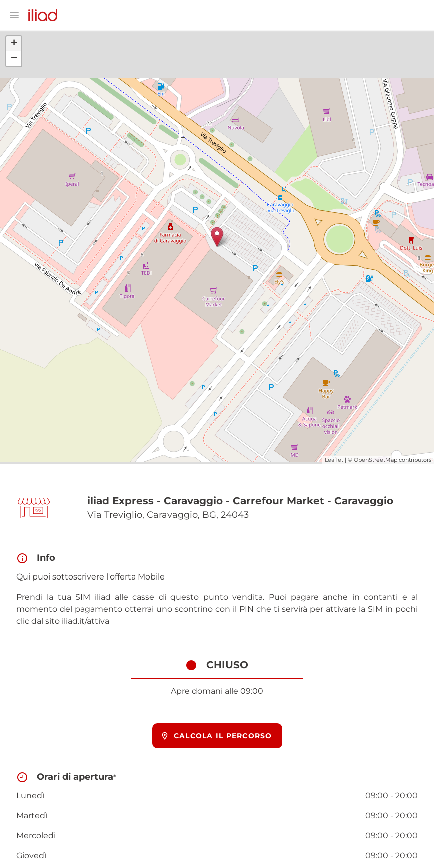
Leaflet (334, 460)
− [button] (14, 59)
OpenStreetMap (376, 460)
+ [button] (14, 44)
